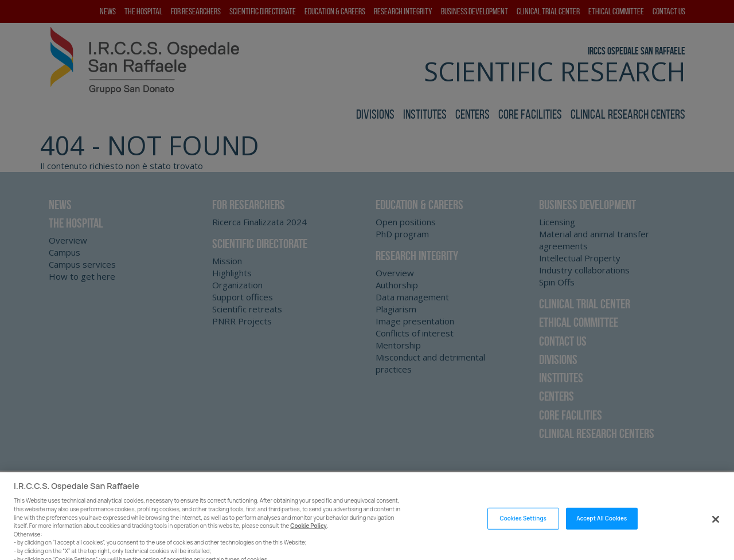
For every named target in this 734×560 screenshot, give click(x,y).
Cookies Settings (523, 526)
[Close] (716, 527)
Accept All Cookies (602, 526)
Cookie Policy (309, 533)
